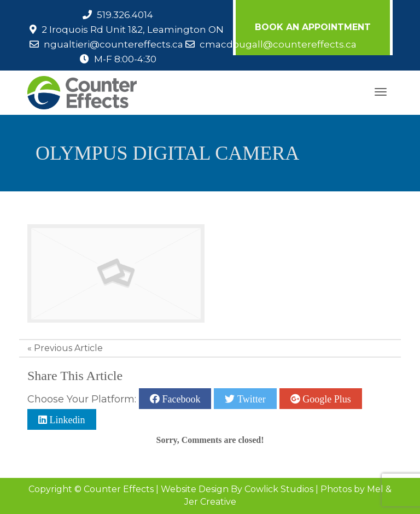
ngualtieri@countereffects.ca (113, 44)
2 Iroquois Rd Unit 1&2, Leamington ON (133, 30)
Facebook (180, 399)
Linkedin (66, 419)
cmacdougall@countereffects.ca (278, 44)
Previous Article (68, 348)
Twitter (250, 399)
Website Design (195, 489)
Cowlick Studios (279, 489)
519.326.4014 (125, 15)
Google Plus (326, 399)
